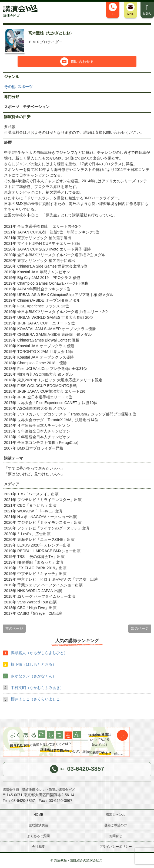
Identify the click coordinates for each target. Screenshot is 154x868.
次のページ (140, 628)
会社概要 (38, 847)
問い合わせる (77, 61)
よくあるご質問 (38, 836)
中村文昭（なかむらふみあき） (37, 688)
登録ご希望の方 (116, 825)
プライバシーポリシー (116, 847)
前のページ (14, 628)
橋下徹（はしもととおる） (34, 664)
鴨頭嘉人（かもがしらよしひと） (39, 653)
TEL (113, 9)
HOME (38, 815)
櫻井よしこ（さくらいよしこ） (37, 699)
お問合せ (116, 836)
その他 (10, 87)
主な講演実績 (38, 825)
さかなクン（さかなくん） (34, 676)
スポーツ (25, 87)
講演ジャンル (116, 815)
